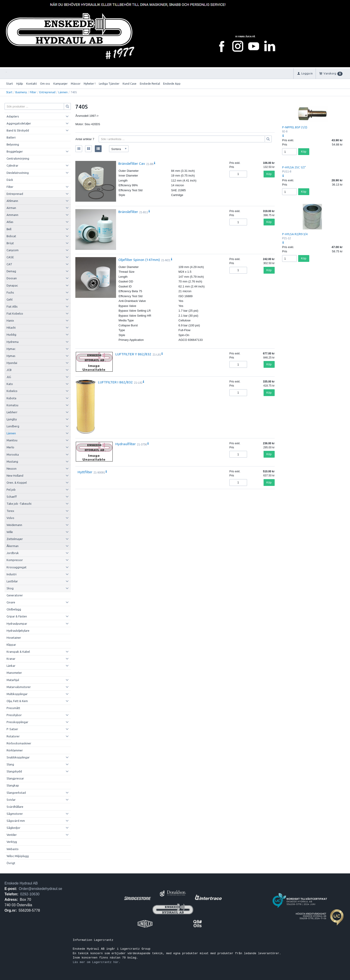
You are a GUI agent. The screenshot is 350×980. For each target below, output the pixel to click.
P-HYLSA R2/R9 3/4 (295, 234)
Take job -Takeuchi (19, 504)
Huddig (11, 335)
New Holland (15, 476)
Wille (10, 532)
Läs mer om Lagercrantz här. (96, 962)
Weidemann (14, 525)
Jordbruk (13, 553)
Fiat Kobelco (15, 313)
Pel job (11, 490)
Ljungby (12, 419)
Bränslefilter (128, 212)
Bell (9, 229)
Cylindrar (12, 165)
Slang (10, 764)
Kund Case (130, 84)
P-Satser (12, 729)
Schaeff (12, 497)
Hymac (11, 349)
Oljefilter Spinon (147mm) (139, 260)
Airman (11, 208)
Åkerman (13, 546)
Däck (10, 180)
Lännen (63, 92)
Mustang (12, 461)
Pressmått (13, 708)
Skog (10, 588)
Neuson (12, 468)
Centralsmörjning (18, 158)
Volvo (10, 518)
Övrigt (11, 863)
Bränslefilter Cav (132, 163)
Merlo (10, 447)
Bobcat (11, 236)
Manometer (14, 673)
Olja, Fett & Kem (17, 701)
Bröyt (10, 243)
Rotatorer (13, 736)
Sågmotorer (15, 814)
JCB (9, 370)
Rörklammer (15, 750)
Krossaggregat (17, 567)
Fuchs (10, 292)
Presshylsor (14, 715)
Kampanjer (61, 84)
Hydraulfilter (126, 444)
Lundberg (13, 426)
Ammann (12, 215)
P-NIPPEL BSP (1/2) (295, 127)
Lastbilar (12, 581)
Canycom (13, 250)
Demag (11, 271)
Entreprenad (47, 92)
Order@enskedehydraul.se (40, 889)
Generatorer (15, 595)
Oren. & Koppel (17, 483)
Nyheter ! (90, 84)
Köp (269, 174)
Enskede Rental (150, 84)
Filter (33, 92)
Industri (12, 574)
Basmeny (21, 92)
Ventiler (12, 835)
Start (10, 84)
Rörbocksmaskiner (19, 743)
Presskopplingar (17, 722)
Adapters (13, 116)
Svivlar (11, 800)
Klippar (11, 645)
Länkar (11, 666)
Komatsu (12, 405)
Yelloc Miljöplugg (18, 856)
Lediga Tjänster (109, 84)
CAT (9, 264)
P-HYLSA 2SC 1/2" (294, 167)
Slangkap (13, 785)
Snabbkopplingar (18, 757)
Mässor (76, 84)
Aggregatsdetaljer (19, 123)
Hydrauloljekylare (18, 631)
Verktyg (12, 842)
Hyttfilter (85, 472)
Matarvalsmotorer (19, 687)
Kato (10, 384)
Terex (10, 511)
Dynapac (12, 285)
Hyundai (12, 363)
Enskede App (172, 84)
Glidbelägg (14, 609)
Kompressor (15, 560)
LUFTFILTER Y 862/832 (133, 354)
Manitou (12, 440)
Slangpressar (15, 778)
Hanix (10, 320)
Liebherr (12, 412)
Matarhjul (13, 680)
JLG (9, 377)
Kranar (11, 659)
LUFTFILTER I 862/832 (115, 382)
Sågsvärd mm (16, 821)
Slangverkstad (16, 793)
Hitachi (11, 327)
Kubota (11, 398)
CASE (10, 257)
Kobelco (12, 391)
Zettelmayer (15, 539)
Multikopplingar (17, 694)
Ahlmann (12, 201)
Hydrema (13, 342)
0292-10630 (30, 894)
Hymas (11, 356)
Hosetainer (14, 638)
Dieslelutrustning (18, 173)
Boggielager (15, 151)
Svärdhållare (15, 807)
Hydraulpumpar (17, 624)
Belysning (13, 144)
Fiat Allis (12, 306)
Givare (11, 602)
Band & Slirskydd (18, 130)
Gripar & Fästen (17, 616)
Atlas (10, 222)
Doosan (12, 278)
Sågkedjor (13, 828)
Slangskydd (14, 771)
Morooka (13, 454)
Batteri (11, 137)
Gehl (10, 299)
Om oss (45, 84)
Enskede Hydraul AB (21, 883)
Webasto (13, 849)
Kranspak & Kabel (18, 652)
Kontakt (32, 84)
